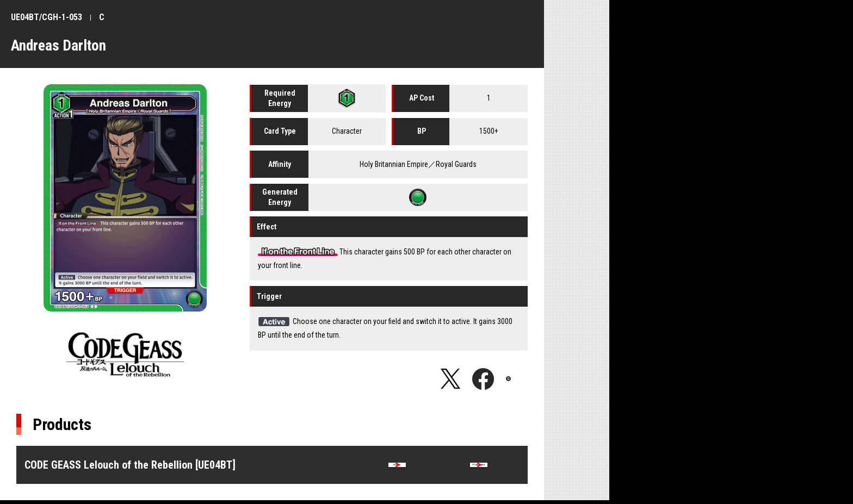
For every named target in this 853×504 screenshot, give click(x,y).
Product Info (479, 467)
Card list (397, 467)
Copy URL (517, 379)
